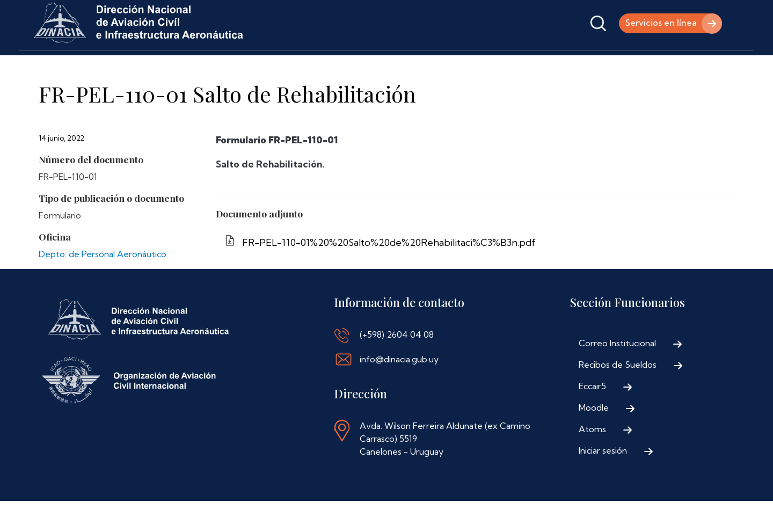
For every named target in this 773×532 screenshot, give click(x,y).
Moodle (594, 439)
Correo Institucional (617, 374)
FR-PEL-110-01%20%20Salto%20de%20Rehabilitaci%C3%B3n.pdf (389, 274)
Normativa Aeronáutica (297, 66)
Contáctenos (389, 66)
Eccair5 (592, 417)
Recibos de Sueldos (618, 396)
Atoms (592, 460)
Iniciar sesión (603, 482)
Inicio (48, 66)
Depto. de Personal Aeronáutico (103, 285)
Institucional (105, 66)
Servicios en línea (660, 23)
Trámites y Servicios (191, 66)
